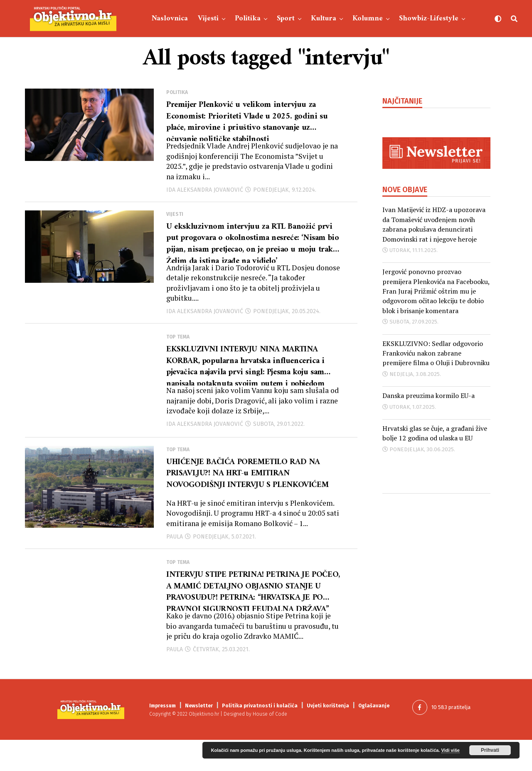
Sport (286, 19)
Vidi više (451, 750)
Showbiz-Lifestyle (429, 19)
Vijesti (208, 19)
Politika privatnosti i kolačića (260, 737)
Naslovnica (170, 19)
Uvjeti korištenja (328, 737)
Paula (175, 563)
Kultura (324, 19)
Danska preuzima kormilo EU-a (429, 395)
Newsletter (199, 737)
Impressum (163, 737)
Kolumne (368, 19)
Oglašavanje (374, 737)
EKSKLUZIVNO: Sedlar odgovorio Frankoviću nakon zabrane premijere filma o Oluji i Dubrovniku (436, 353)
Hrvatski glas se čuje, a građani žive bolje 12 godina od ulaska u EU (435, 433)
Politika (248, 19)
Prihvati (490, 750)
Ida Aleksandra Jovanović (205, 197)
